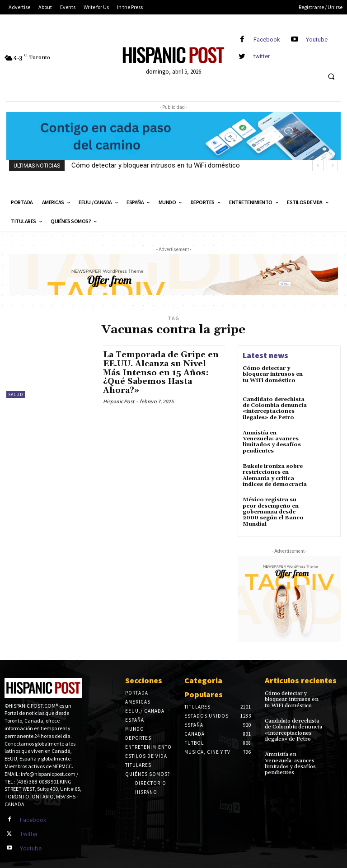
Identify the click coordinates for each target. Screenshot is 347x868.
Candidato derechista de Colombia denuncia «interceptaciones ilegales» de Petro (275, 408)
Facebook (267, 40)
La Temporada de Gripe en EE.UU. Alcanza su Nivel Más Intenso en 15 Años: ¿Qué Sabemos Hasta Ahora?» (161, 373)
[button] (331, 77)
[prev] (318, 166)
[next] (332, 166)
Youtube (317, 40)
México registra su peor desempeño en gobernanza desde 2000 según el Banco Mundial (273, 511)
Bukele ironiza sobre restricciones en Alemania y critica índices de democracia (275, 475)
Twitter (29, 833)
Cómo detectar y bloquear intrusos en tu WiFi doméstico (156, 165)
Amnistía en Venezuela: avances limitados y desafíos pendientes (272, 441)
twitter (262, 56)
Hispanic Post (119, 401)
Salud (16, 394)
